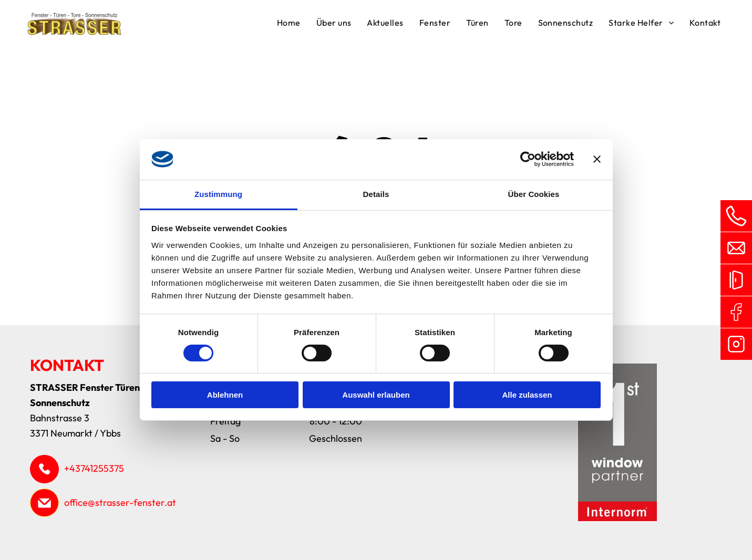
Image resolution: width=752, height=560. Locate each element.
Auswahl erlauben (376, 395)
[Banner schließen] (597, 159)
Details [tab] (376, 194)
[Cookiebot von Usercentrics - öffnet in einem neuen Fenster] (528, 159)
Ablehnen (225, 395)
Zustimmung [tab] (218, 194)
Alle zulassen (527, 395)
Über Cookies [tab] (534, 194)
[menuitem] (289, 24)
